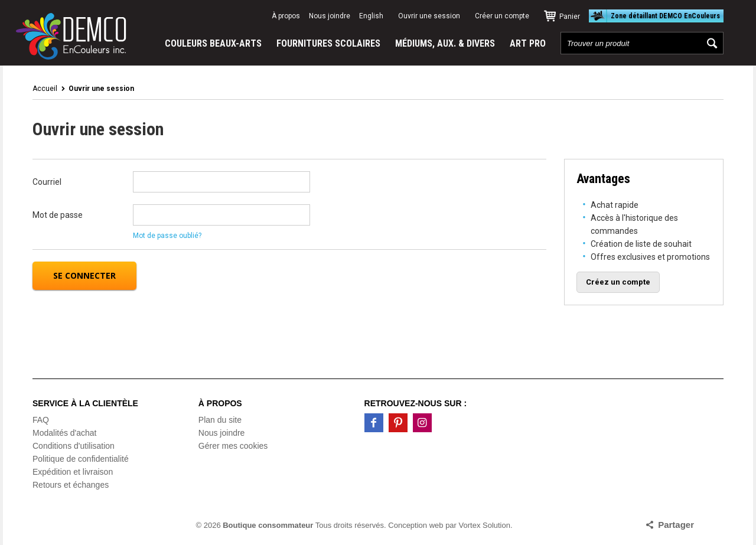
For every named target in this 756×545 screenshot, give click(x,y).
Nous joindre (330, 16)
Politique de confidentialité (81, 459)
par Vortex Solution (478, 525)
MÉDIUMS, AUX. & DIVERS (445, 43)
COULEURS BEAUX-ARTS (213, 43)
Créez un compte (618, 282)
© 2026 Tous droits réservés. (291, 525)
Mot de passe (58, 215)
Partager (676, 525)
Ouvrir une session (429, 16)
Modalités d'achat (65, 433)
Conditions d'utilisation (74, 446)
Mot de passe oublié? (167, 236)
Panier (570, 17)
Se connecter (84, 275)
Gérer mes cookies (233, 446)
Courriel (47, 182)
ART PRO (528, 43)
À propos (286, 16)
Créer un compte (502, 16)
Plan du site (220, 420)
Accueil (45, 89)
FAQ (41, 420)
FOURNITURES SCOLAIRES (328, 43)
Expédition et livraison (73, 472)
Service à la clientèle (85, 403)
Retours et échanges (71, 485)
